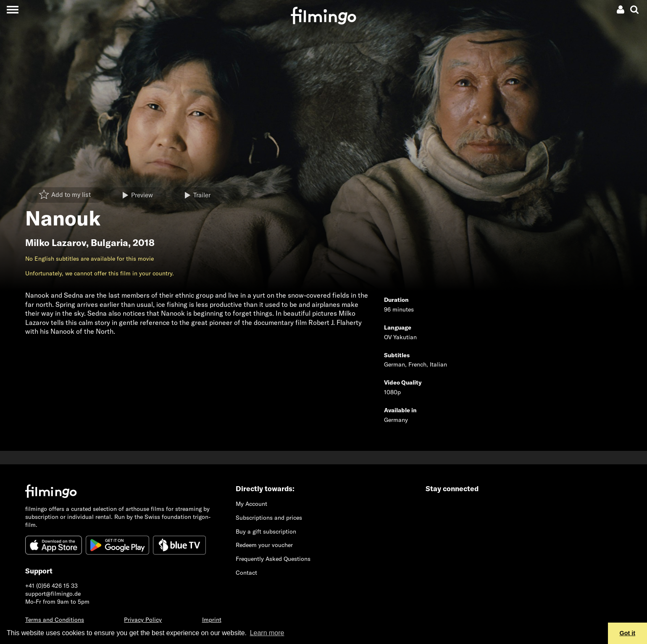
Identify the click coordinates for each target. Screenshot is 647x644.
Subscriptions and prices (269, 518)
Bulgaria (109, 243)
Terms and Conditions (55, 620)
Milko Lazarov (56, 243)
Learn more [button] (267, 633)
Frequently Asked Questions (273, 559)
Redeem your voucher (264, 545)
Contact (246, 573)
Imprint (212, 620)
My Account (251, 504)
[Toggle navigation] (12, 9)
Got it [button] (628, 633)
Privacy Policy (143, 620)
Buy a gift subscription (266, 531)
